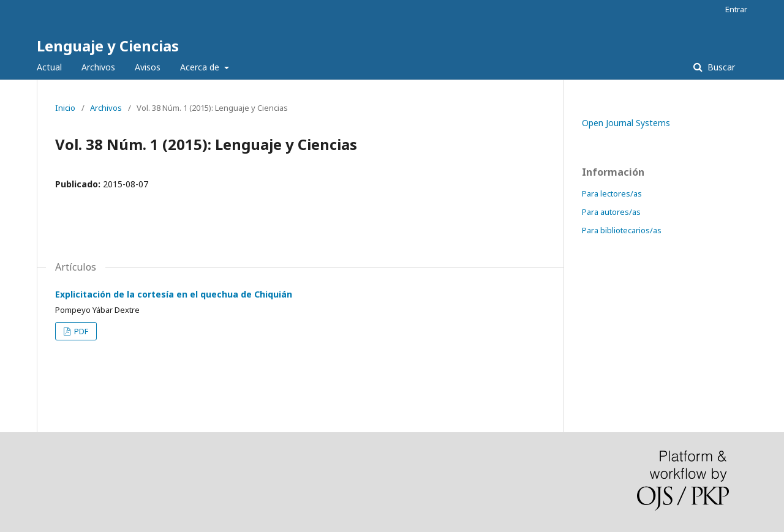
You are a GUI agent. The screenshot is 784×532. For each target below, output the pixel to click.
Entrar (736, 9)
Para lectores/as (612, 193)
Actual (49, 67)
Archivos (98, 67)
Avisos (148, 67)
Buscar (720, 67)
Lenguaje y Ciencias (108, 46)
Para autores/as (611, 212)
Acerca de (201, 67)
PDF (80, 331)
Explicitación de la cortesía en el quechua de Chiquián (174, 294)
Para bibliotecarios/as (622, 230)
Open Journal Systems (626, 123)
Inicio (65, 108)
